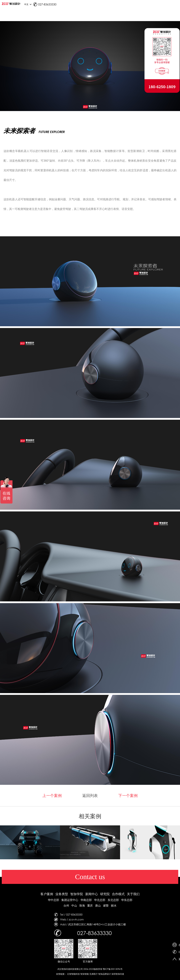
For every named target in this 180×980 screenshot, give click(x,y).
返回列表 (90, 795)
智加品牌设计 (105, 974)
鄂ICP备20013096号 (113, 969)
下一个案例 (128, 795)
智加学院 (77, 894)
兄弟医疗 (94, 974)
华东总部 (127, 900)
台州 (66, 905)
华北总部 (100, 900)
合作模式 (118, 894)
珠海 (82, 905)
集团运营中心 (70, 900)
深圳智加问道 (118, 974)
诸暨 (106, 905)
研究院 (105, 894)
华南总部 (86, 900)
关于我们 (133, 894)
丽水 (114, 905)
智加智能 (85, 974)
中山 (74, 905)
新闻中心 (92, 894)
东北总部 (113, 900)
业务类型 (62, 894)
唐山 (98, 905)
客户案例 (47, 894)
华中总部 (53, 900)
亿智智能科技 (73, 974)
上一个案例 (52, 795)
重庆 (90, 905)
